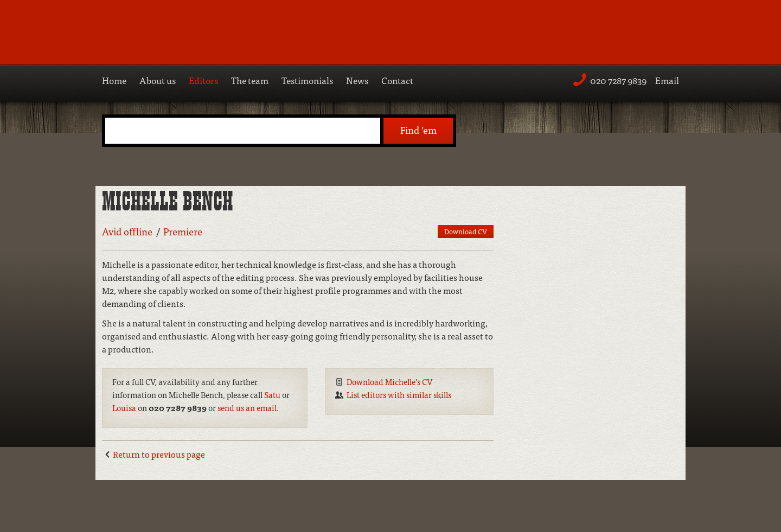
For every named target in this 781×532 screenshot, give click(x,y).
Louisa (124, 408)
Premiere (183, 231)
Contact (397, 80)
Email (667, 80)
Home (114, 80)
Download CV (466, 231)
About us (158, 80)
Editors (203, 80)
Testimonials (307, 80)
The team (250, 80)
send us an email (247, 408)
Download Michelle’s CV (390, 382)
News (357, 80)
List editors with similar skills (399, 395)
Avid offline (127, 231)
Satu (272, 395)
